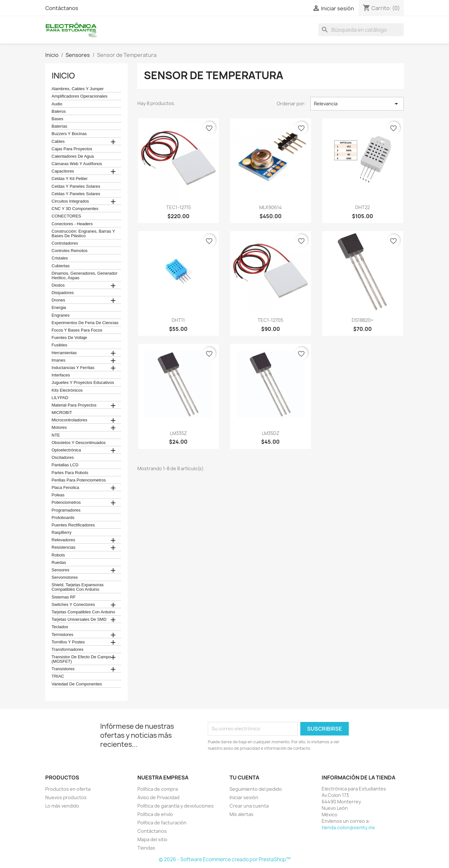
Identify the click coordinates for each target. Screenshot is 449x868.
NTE (56, 435)
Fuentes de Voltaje (69, 338)
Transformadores (68, 650)
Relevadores (64, 540)
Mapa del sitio (152, 839)
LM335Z (178, 433)
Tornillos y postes (68, 642)
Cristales (60, 258)
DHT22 (363, 207)
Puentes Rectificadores (73, 525)
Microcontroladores (70, 420)
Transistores (63, 669)
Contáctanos (62, 8)
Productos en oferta (68, 789)
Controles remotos (70, 251)
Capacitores (63, 171)
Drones (59, 300)
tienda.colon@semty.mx (348, 827)
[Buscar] (361, 30)
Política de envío (155, 814)
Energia (59, 308)
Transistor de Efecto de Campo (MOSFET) (81, 659)
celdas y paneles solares (76, 186)
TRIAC (58, 676)
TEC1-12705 (270, 320)
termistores (63, 635)
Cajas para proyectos (72, 149)
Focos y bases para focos (77, 330)
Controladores (65, 243)
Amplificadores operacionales (80, 96)
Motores (59, 428)
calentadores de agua (73, 156)
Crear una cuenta (249, 806)
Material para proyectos (74, 405)
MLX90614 (271, 207)
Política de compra (158, 789)
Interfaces (61, 375)
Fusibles (59, 345)
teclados (60, 627)
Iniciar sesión (244, 797)
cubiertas (61, 266)
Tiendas (146, 848)
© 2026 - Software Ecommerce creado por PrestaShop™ (225, 859)
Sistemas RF (64, 597)
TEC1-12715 (178, 207)
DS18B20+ (363, 320)
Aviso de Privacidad (158, 797)
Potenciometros (66, 503)
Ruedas (59, 563)
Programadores (66, 510)
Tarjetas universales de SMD (79, 619)
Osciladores (63, 458)
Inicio (63, 76)
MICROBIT (62, 413)
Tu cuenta (244, 778)
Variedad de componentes (77, 684)
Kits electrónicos (67, 390)
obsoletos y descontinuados (79, 443)
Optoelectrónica (66, 450)
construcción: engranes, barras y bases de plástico (83, 234)
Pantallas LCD (65, 465)
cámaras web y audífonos (77, 164)
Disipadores (63, 293)
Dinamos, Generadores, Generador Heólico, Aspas (85, 276)
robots (58, 555)
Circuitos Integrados (70, 201)
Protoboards (63, 518)
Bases (58, 119)
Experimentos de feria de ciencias (85, 323)
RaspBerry (62, 533)
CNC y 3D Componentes (75, 209)
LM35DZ (271, 433)
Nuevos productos (66, 797)
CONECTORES (67, 216)
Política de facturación (162, 823)
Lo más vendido (62, 806)
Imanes (59, 360)
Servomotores (65, 577)
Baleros (59, 111)
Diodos (58, 285)
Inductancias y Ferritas (73, 368)
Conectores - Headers (72, 224)
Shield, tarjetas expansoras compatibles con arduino (78, 587)
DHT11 (178, 320)
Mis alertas (241, 814)
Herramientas (64, 353)
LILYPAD (60, 398)
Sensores (61, 570)
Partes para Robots (70, 473)
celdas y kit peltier (70, 179)
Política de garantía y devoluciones (176, 806)
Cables (58, 142)
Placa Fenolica (65, 488)
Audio (57, 104)
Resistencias (64, 547)
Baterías (59, 126)
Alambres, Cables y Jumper (78, 89)
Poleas (58, 495)
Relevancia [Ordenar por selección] (357, 104)
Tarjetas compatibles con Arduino (84, 612)
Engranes (61, 315)
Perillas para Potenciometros (79, 480)
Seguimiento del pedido (256, 789)
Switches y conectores (73, 605)
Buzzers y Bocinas (69, 134)
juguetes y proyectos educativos (83, 383)
